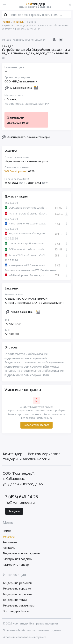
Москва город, (15, 104)
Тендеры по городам (17, 589)
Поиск (7, 531)
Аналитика (10, 543)
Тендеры (9, 537)
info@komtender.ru (19, 503)
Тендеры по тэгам (15, 600)
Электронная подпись (17, 559)
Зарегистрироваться (36, 426)
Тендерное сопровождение (21, 554)
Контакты (9, 548)
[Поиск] (6, 15)
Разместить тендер (16, 565)
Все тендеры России (16, 611)
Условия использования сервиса (25, 637)
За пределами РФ (37, 104)
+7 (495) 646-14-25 (20, 497)
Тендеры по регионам (17, 583)
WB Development (16, 172)
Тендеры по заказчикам (19, 606)
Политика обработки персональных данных (32, 631)
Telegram (14, 511)
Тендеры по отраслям (17, 594)
